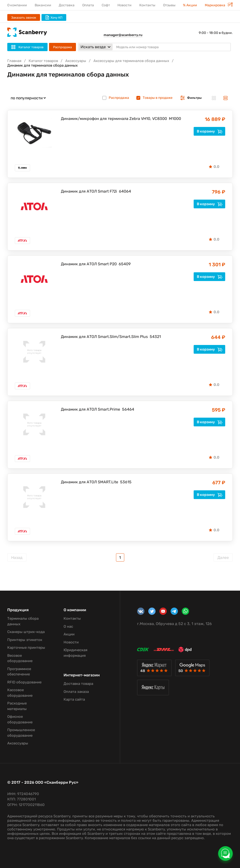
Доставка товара (78, 684)
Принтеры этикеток (25, 640)
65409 (125, 264)
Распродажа (62, 47)
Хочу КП (54, 17)
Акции (69, 634)
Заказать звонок (24, 18)
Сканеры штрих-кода (26, 632)
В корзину (210, 131)
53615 (126, 482)
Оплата (88, 5)
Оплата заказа (76, 692)
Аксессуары (76, 61)
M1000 (175, 119)
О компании (17, 5)
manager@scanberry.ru (123, 35)
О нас (68, 626)
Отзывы (169, 5)
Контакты (147, 5)
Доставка (67, 5)
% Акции (190, 5)
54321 (155, 337)
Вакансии (43, 5)
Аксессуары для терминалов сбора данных (131, 61)
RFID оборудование (24, 682)
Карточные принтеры (26, 648)
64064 (125, 191)
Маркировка (219, 5)
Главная (14, 61)
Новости (124, 5)
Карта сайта (74, 699)
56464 (128, 409)
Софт (106, 5)
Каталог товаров (43, 61)
